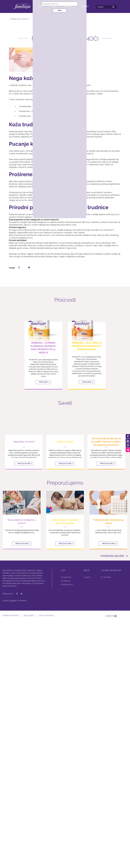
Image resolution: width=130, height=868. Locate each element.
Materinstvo (67, 584)
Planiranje (66, 577)
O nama (87, 577)
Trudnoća (66, 581)
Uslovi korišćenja (46, 615)
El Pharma (106, 577)
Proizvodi (68, 6)
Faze (54, 6)
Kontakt (85, 6)
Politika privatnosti (11, 615)
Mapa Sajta (29, 615)
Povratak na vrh (112, 556)
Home (41, 6)
